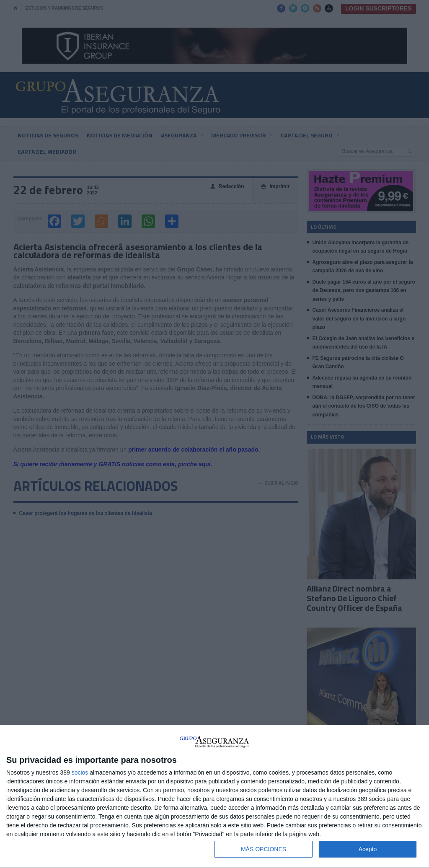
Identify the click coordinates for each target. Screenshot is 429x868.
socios (80, 772)
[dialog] (214, 797)
